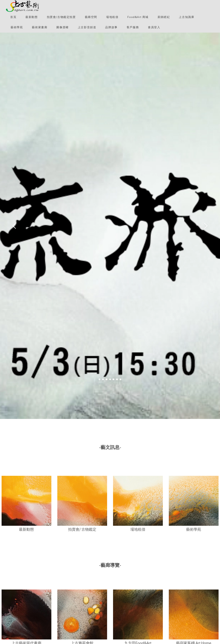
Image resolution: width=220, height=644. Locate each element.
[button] (22, 6)
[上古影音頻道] (87, 27)
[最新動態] (32, 17)
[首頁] (13, 17)
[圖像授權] (62, 27)
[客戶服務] (133, 27)
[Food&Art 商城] (138, 17)
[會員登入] (154, 27)
